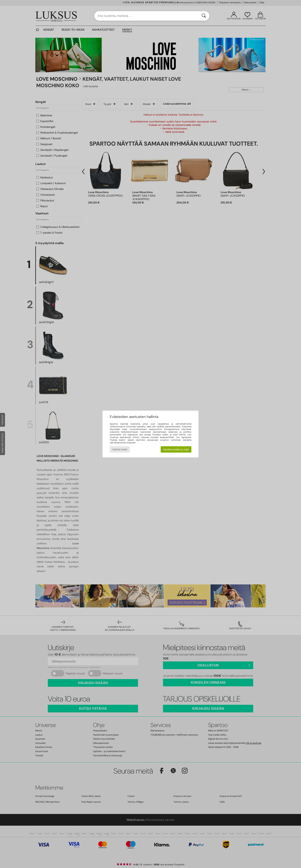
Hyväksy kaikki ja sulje (176, 449)
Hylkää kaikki (120, 449)
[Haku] (204, 16)
